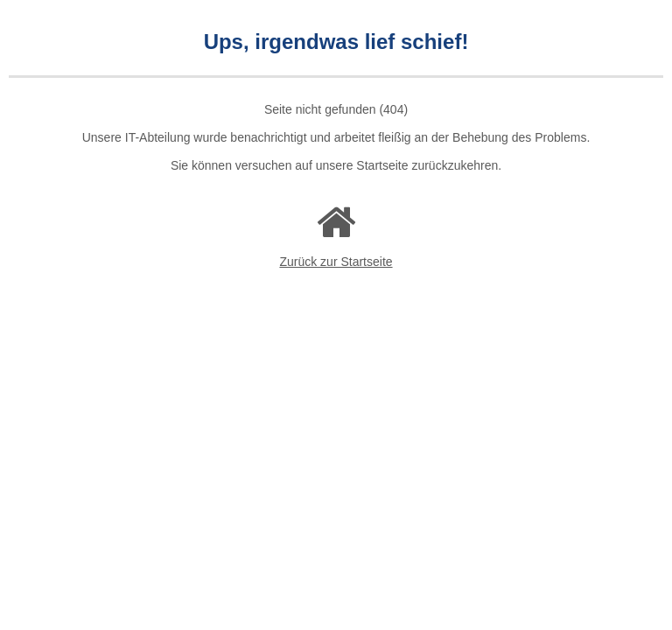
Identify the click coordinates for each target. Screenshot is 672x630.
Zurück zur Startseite (336, 262)
